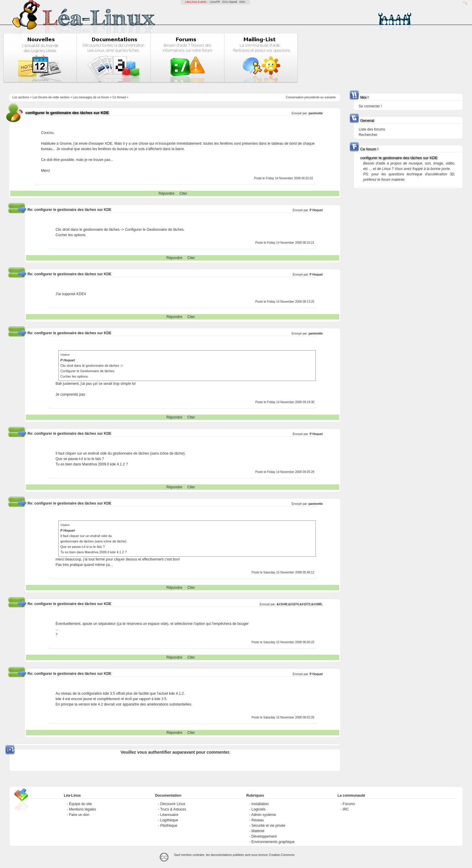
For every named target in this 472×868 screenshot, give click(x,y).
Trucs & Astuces (173, 809)
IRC (346, 809)
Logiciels (258, 809)
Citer (183, 193)
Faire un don (79, 815)
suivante (330, 97)
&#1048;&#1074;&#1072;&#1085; (300, 604)
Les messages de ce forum (91, 97)
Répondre (167, 193)
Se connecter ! (370, 106)
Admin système (264, 815)
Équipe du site (80, 804)
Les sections (21, 97)
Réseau (258, 820)
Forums (349, 804)
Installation (260, 804)
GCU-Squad (230, 2)
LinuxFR (215, 2)
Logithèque (169, 820)
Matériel (258, 831)
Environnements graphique (273, 842)
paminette (316, 113)
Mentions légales (82, 809)
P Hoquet (316, 210)
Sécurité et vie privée (268, 826)
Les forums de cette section (51, 97)
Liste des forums (372, 129)
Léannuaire (169, 815)
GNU (242, 2)
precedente (312, 97)
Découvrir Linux (173, 804)
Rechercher (368, 135)
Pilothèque (169, 826)
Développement (264, 836)
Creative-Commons (282, 855)
